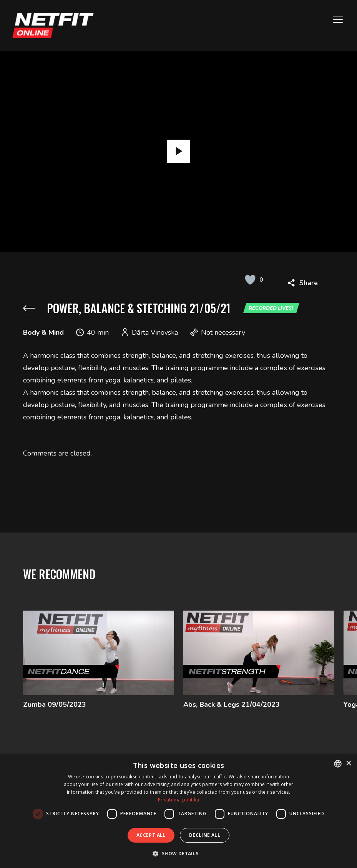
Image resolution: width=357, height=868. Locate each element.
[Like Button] (250, 280)
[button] (178, 854)
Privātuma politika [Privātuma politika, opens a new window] (178, 800)
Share (309, 283)
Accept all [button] (151, 835)
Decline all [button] (205, 835)
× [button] (348, 764)
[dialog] (178, 811)
